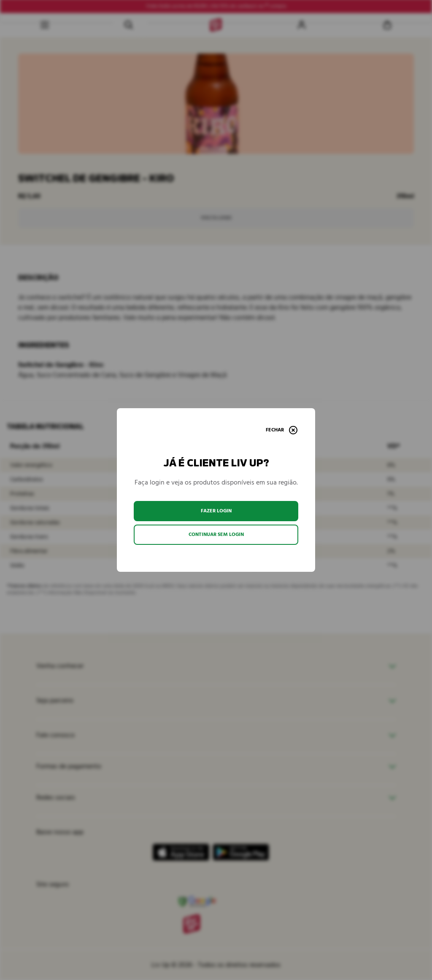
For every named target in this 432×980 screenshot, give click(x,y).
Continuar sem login (216, 534)
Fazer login (216, 511)
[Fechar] (282, 430)
